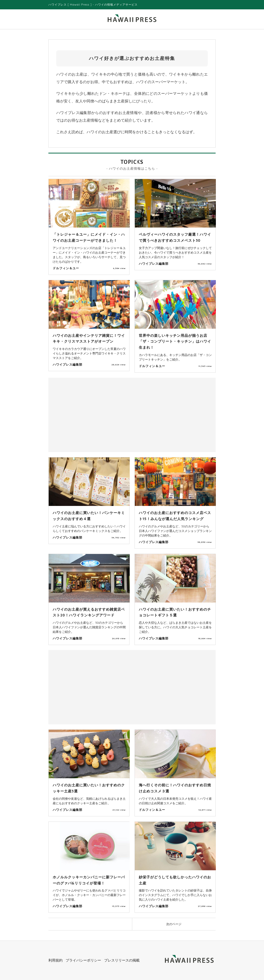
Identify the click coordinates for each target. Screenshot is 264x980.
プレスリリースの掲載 (122, 960)
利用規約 (55, 960)
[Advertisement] (91, 414)
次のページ (174, 924)
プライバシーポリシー (83, 960)
